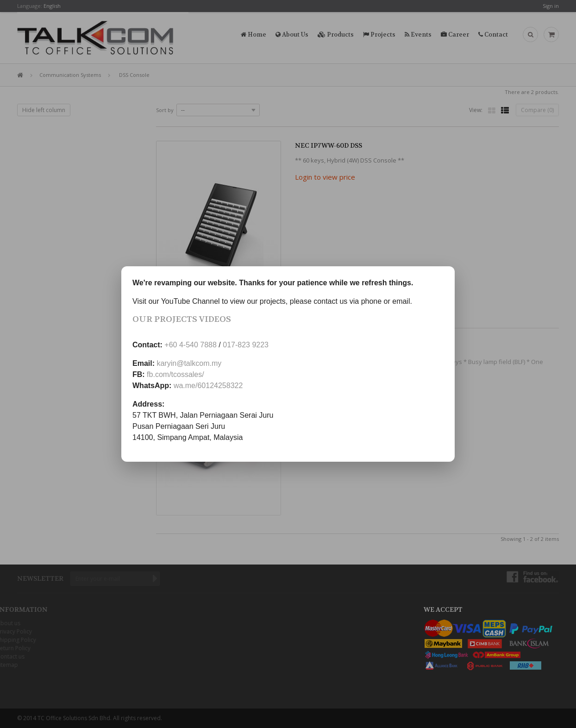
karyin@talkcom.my (189, 363)
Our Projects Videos (182, 319)
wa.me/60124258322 (208, 386)
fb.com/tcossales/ (175, 374)
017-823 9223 (246, 345)
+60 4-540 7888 (191, 345)
